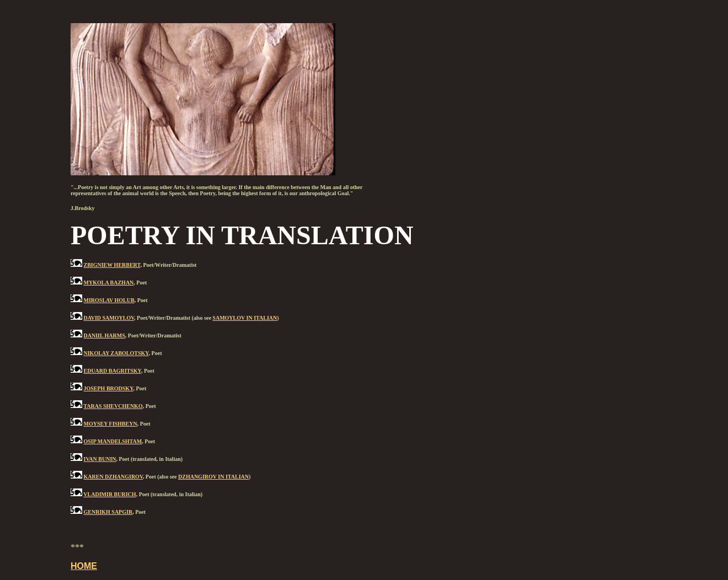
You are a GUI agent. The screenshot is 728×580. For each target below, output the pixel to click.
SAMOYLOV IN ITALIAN (245, 318)
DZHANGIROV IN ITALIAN (213, 477)
